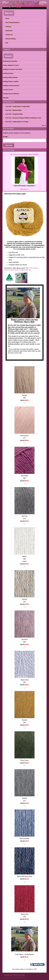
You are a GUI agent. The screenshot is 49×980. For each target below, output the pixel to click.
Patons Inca (18, 270)
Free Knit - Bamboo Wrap (13, 110)
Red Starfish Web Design (18, 977)
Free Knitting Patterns (12, 22)
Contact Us (9, 35)
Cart (7, 43)
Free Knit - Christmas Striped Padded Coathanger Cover (23, 118)
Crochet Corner (8, 90)
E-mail (6, 137)
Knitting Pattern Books (10, 77)
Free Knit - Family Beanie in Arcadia (17, 122)
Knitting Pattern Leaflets (11, 81)
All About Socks (8, 73)
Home (7, 18)
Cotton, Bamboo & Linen (11, 65)
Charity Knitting (11, 39)
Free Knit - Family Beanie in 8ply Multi (18, 106)
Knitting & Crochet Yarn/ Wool (13, 69)
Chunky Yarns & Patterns (11, 94)
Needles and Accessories (11, 86)
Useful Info (9, 31)
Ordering (8, 27)
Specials (6, 98)
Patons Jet (27, 270)
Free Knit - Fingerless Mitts (14, 114)
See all (44, 125)
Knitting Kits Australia (10, 61)
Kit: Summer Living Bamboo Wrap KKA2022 (25, 154)
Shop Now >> (25, 189)
